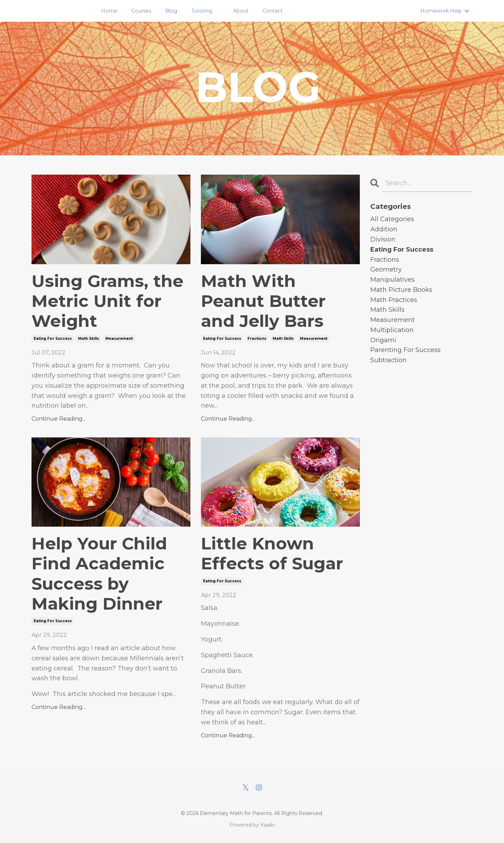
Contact (272, 11)
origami (383, 340)
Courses (142, 11)
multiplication (392, 330)
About (241, 11)
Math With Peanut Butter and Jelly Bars (264, 301)
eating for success (53, 339)
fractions (257, 339)
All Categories (392, 219)
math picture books (401, 290)
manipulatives (393, 280)
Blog (172, 11)
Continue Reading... (59, 419)
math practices (394, 300)
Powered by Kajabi (252, 825)
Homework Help (445, 11)
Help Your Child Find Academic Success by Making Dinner (100, 574)
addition (384, 229)
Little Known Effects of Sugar (272, 554)
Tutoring (202, 11)
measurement (119, 339)
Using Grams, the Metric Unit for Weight (108, 301)
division (383, 239)
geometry (386, 269)
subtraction (388, 360)
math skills (89, 339)
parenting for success (405, 350)
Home (111, 11)
